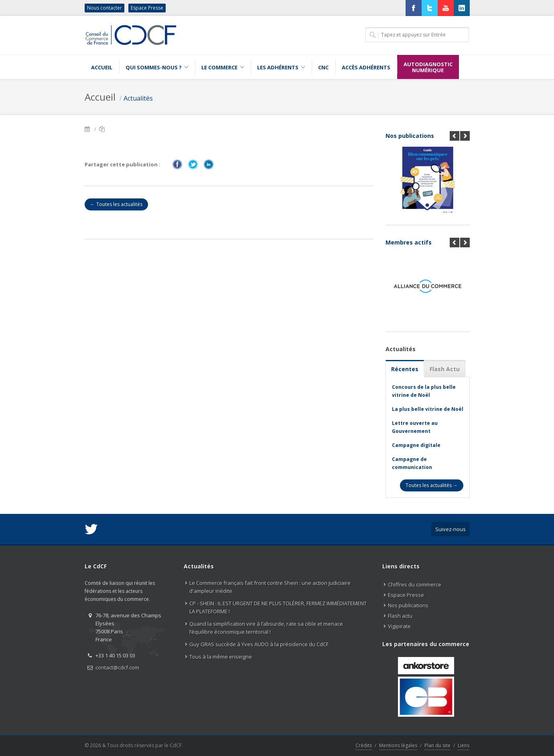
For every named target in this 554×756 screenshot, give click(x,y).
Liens (464, 745)
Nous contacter (105, 8)
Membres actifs (409, 242)
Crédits (364, 745)
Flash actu (400, 616)
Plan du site (437, 745)
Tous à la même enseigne (221, 657)
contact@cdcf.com (117, 667)
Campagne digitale (416, 445)
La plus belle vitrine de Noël (428, 409)
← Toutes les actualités (116, 204)
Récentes (405, 369)
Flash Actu (445, 369)
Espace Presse (147, 8)
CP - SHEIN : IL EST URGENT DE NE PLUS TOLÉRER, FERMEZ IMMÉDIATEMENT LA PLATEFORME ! (278, 607)
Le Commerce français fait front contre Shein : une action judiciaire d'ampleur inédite (270, 587)
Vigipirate (399, 626)
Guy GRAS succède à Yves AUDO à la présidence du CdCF (259, 644)
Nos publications (410, 136)
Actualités (138, 98)
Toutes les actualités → (432, 485)
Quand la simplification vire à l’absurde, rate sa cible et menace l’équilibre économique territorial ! (266, 628)
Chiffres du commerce (415, 584)
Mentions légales (398, 745)
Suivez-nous (451, 529)
